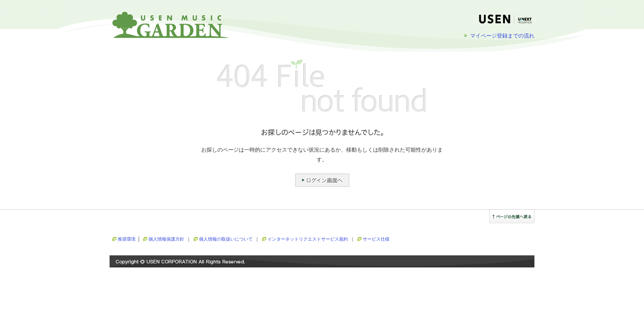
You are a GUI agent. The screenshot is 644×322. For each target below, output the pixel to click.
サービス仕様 (376, 239)
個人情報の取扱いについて (226, 239)
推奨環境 (127, 239)
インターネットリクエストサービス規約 (308, 239)
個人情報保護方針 (166, 239)
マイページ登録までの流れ (502, 36)
